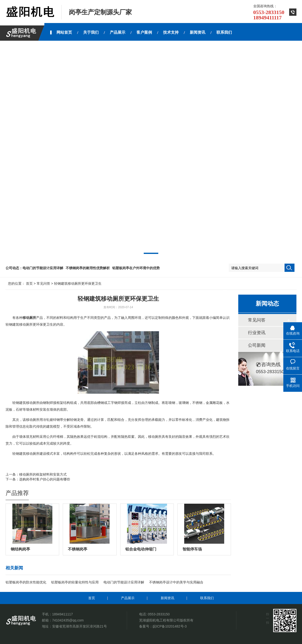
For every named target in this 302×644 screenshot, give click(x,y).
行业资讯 (257, 333)
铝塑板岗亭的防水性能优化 (26, 582)
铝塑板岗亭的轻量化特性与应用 (75, 582)
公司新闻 (257, 345)
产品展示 (128, 598)
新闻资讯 (167, 598)
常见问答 (43, 283)
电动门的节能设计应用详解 (43, 268)
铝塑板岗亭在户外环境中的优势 (136, 268)
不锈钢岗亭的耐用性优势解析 (88, 268)
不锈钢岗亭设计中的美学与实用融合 (176, 582)
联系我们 (207, 598)
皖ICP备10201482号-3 (170, 626)
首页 (29, 283)
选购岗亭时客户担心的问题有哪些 (45, 479)
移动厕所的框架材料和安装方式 (43, 474)
